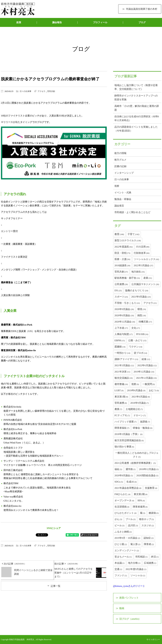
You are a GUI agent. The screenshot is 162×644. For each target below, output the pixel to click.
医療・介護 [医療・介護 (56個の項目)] (122, 259)
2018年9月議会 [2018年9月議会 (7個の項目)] (140, 403)
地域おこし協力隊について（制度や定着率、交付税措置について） (136, 87)
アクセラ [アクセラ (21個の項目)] (150, 303)
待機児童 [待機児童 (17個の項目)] (145, 322)
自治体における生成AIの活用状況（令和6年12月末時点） (137, 118)
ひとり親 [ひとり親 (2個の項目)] (121, 544)
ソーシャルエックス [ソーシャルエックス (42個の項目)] (146, 259)
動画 (122, 608)
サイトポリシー (153, 640)
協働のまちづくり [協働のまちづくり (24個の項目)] (137, 290)
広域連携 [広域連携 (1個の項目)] (150, 563)
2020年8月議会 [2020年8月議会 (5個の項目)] (124, 475)
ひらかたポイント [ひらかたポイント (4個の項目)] (126, 513)
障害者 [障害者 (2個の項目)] (149, 544)
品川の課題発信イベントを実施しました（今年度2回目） (136, 129)
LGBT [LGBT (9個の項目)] (119, 390)
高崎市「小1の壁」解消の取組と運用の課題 (137, 108)
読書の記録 (120, 166)
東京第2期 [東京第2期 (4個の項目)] (141, 494)
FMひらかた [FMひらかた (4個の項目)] (123, 494)
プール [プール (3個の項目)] (131, 519)
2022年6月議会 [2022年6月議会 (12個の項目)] (147, 365)
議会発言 (119, 206)
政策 (19, 22)
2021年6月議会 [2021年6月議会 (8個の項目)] (141, 397)
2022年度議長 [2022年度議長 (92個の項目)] (124, 247)
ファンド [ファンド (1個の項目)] (121, 575)
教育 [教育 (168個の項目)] (119, 234)
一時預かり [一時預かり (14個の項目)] (122, 353)
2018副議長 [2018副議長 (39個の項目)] (122, 265)
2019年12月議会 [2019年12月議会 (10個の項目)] (144, 372)
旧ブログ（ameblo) (129, 619)
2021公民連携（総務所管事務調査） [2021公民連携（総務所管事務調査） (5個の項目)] (135, 463)
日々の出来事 (25, 91)
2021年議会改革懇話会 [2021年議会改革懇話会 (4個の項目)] (128, 488)
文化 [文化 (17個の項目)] (136, 328)
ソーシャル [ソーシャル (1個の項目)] (138, 575)
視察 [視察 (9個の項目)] (135, 384)
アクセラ (42, 91)
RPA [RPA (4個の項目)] (141, 500)
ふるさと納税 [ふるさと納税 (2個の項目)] (123, 532)
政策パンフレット (129, 598)
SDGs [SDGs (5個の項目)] (119, 482)
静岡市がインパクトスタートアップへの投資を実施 (136, 98)
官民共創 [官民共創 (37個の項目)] (121, 272)
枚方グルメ (120, 160)
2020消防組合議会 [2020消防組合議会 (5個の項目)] (147, 475)
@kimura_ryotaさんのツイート (129, 586)
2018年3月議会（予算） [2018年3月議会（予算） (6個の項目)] (129, 434)
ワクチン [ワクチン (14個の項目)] (136, 347)
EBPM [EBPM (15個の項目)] (120, 340)
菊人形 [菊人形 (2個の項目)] (135, 544)
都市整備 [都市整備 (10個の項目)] (121, 384)
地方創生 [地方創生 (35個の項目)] (138, 272)
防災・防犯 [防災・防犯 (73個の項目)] (122, 253)
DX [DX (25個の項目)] (118, 290)
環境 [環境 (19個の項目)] (142, 309)
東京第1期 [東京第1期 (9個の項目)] (121, 397)
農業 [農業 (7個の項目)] (118, 409)
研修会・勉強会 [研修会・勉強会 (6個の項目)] (143, 428)
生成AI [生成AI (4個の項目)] (131, 482)
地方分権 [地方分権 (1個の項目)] (134, 563)
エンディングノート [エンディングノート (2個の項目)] (127, 550)
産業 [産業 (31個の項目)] (148, 278)
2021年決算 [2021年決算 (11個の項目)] (122, 372)
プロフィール (100, 22)
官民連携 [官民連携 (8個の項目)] (121, 403)
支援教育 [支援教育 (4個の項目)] (151, 488)
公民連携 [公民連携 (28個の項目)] (121, 284)
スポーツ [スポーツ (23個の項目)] (121, 297)
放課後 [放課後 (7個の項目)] (145, 422)
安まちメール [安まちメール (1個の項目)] (123, 557)
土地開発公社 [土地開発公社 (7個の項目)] (134, 409)
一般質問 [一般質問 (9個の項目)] (149, 384)
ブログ (142, 22)
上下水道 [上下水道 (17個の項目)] (121, 328)
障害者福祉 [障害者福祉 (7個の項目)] (122, 428)
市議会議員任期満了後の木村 (142, 9)
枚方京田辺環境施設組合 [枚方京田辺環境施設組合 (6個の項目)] (129, 440)
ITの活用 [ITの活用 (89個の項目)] (143, 247)
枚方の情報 (120, 153)
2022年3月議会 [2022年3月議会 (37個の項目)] (143, 265)
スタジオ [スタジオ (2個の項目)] (148, 525)
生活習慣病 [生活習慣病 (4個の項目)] (122, 507)
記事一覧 (56, 586)
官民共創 (51, 91)
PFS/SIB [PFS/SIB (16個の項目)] (142, 334)
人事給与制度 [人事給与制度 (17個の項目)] (124, 334)
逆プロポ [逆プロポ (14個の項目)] (140, 353)
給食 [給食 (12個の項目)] (146, 359)
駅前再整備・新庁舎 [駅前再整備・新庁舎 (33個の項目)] (127, 278)
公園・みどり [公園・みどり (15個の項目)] (137, 340)
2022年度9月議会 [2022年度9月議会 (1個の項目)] (136, 569)
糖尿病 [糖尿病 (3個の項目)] (154, 513)
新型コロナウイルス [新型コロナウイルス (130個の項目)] (128, 240)
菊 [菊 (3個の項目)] (143, 513)
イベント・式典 (123, 193)
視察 (117, 186)
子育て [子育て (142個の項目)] (133, 234)
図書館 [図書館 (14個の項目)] (120, 347)
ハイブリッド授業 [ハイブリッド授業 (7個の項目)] (126, 422)
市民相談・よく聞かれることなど (132, 212)
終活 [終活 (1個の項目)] (155, 557)
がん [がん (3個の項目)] (118, 519)
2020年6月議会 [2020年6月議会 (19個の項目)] (124, 315)
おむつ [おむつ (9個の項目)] (154, 390)
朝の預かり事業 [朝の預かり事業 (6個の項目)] (124, 447)
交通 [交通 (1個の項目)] (118, 569)
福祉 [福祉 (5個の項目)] (118, 469)
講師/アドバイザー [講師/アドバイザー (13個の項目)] (126, 359)
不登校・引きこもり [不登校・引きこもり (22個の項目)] (127, 303)
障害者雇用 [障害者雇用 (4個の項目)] (140, 507)
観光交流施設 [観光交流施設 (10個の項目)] (124, 378)
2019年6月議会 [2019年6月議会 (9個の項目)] (136, 390)
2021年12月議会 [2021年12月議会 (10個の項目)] (146, 378)
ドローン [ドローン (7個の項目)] (139, 415)
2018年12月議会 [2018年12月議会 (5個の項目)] (149, 469)
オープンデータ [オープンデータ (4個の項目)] (124, 500)
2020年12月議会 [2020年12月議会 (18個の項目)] (125, 322)
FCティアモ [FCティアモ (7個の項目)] (122, 415)
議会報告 (57, 22)
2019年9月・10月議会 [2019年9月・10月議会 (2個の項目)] (127, 538)
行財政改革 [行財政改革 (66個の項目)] (142, 253)
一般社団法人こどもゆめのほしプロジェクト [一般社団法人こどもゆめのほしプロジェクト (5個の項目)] (137, 455)
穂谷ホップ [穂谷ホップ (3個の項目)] (146, 519)
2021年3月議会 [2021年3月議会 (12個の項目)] (124, 365)
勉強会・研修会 (123, 199)
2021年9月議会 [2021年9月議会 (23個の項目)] (141, 297)
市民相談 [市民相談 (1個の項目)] (141, 557)
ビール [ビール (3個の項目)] (120, 525)
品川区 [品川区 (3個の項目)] (133, 525)
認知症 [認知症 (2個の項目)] (149, 538)
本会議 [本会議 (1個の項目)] (120, 563)
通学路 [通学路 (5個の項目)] (131, 469)
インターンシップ (124, 173)
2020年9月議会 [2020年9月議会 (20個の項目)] (124, 309)
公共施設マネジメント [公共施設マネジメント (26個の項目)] (145, 284)
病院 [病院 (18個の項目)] (142, 315)
